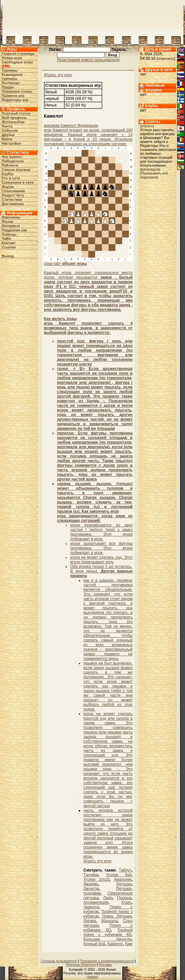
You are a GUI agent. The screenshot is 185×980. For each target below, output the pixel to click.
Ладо (108, 898)
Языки (7, 222)
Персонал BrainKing (81, 965)
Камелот (115, 944)
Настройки (11, 143)
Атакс (126, 902)
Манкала (109, 921)
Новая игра (12, 58)
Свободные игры (17, 62)
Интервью (11, 226)
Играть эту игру (58, 75)
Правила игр (13, 96)
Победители (13, 161)
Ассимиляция (96, 902)
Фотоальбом (13, 122)
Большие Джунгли (108, 939)
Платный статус (16, 113)
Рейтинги (10, 165)
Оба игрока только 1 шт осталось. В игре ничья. (101, 571)
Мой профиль (14, 118)
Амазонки (123, 879)
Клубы (8, 174)
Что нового (12, 157)
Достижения (13, 204)
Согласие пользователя (59, 961)
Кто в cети (11, 178)
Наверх (93, 977)
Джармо (91, 884)
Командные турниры (12, 77)
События (10, 130)
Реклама (105, 965)
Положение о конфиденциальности (107, 961)
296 (6, 66)
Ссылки (9, 247)
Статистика (12, 199)
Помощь (9, 234)
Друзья (8, 135)
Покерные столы (17, 91)
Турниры (10, 70)
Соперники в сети (18, 182)
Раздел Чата (13, 195)
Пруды (8, 87)
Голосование (13, 191)
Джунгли (91, 889)
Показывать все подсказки (154, 175)
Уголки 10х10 (96, 879)
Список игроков (16, 170)
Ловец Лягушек (117, 916)
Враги (7, 139)
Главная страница (18, 54)
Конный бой (94, 944)
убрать (147, 126)
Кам (129, 944)
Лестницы (11, 83)
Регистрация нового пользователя (88, 60)
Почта (7, 126)
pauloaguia (150, 169)
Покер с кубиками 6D (108, 928)
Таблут (125, 870)
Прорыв (124, 898)
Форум (8, 187)
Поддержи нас (15, 230)
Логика (90, 921)
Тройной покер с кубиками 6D (108, 932)
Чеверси (91, 907)
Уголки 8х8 (119, 875)
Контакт (9, 243)
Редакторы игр (15, 100)
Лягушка (124, 884)
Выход (8, 256)
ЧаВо (6, 239)
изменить (166, 58)
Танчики (91, 875)
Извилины (11, 217)
